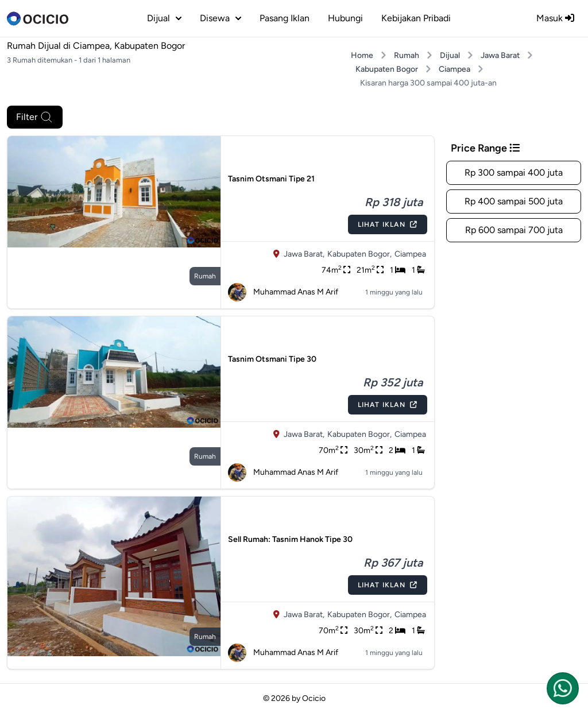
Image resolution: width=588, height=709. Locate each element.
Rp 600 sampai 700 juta (514, 230)
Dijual (450, 55)
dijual (164, 18)
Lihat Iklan (388, 224)
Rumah (407, 55)
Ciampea (454, 69)
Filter (35, 117)
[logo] (38, 18)
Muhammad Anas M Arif (283, 292)
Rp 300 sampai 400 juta (514, 173)
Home (362, 55)
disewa (220, 18)
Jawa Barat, (304, 254)
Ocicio (314, 698)
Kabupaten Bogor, (359, 254)
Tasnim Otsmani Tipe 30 (272, 359)
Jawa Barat (500, 55)
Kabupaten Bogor (387, 69)
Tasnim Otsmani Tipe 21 (271, 179)
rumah (205, 276)
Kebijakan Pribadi (416, 18)
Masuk (555, 18)
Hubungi (345, 18)
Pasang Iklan (285, 18)
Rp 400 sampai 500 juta (514, 201)
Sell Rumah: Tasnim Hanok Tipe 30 (290, 539)
